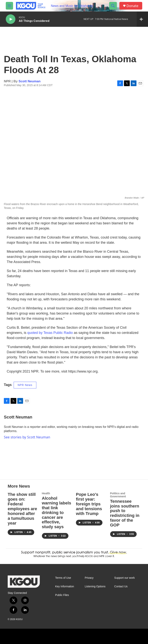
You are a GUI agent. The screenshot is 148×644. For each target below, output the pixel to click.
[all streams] (142, 19)
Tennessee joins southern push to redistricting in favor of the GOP (125, 513)
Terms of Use (63, 578)
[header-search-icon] (113, 6)
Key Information (65, 586)
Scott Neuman (30, 81)
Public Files (62, 595)
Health (46, 493)
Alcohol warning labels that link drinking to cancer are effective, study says (57, 513)
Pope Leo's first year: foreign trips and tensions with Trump (89, 504)
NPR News (25, 385)
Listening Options (95, 586)
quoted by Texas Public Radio (50, 333)
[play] (11, 19)
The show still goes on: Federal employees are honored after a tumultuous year (22, 509)
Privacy (89, 578)
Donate (132, 6)
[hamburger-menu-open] (9, 6)
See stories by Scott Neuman (27, 437)
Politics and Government (118, 495)
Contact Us (121, 586)
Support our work (124, 578)
